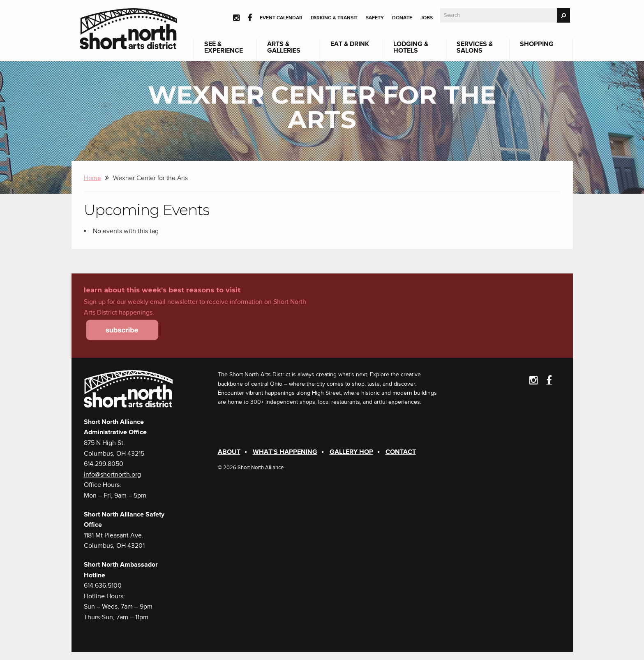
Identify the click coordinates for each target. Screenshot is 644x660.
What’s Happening (285, 452)
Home (92, 178)
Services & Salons (475, 47)
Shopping (537, 44)
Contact (401, 452)
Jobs (427, 18)
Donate (402, 18)
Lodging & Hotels (411, 47)
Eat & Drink (350, 44)
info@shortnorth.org (112, 475)
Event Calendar (281, 18)
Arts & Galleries (284, 47)
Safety (375, 18)
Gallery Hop (351, 452)
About (229, 452)
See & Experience (224, 47)
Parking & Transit (334, 18)
